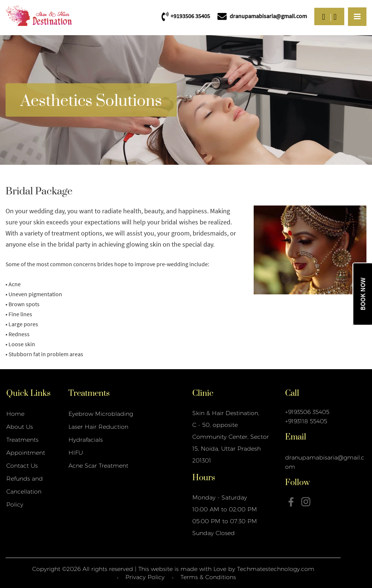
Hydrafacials (86, 440)
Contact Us (22, 466)
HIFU (76, 453)
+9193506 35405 (307, 412)
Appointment (26, 453)
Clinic (203, 393)
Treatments (22, 440)
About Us (20, 427)
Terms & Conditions (208, 577)
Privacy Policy (145, 577)
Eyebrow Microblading (101, 414)
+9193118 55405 (306, 421)
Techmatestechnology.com (276, 569)
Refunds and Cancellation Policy (25, 492)
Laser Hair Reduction (98, 427)
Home (15, 414)
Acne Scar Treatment (98, 466)
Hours (204, 477)
